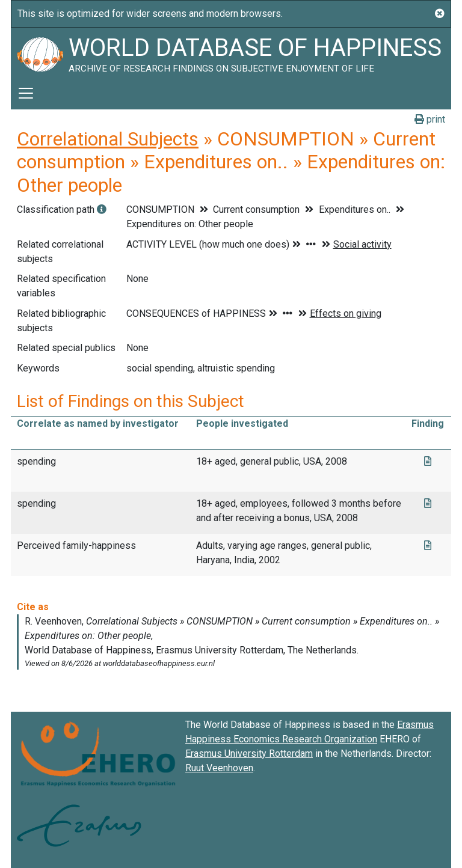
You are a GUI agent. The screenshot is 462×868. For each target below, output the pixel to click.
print (430, 119)
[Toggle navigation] (26, 93)
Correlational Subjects (108, 139)
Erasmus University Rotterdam (249, 753)
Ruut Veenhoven (219, 768)
